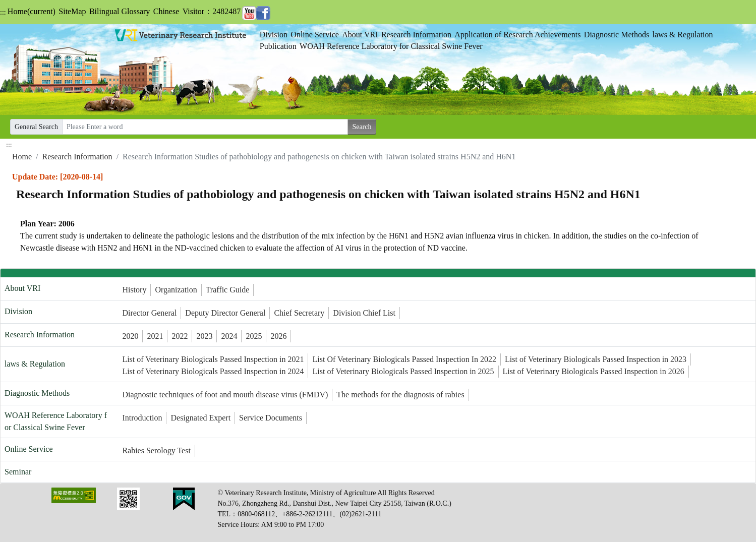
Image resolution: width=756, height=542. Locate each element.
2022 (180, 336)
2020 (130, 336)
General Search (36, 127)
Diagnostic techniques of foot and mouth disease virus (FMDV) (225, 395)
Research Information (416, 35)
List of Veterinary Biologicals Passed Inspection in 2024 (213, 371)
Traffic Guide (228, 290)
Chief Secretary (299, 313)
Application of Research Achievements (517, 35)
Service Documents (271, 418)
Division (274, 35)
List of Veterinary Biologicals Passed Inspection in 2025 (403, 371)
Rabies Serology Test (156, 450)
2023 (204, 336)
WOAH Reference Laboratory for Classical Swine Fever (391, 46)
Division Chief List (364, 313)
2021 (155, 336)
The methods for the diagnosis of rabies (400, 395)
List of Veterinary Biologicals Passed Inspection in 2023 (596, 359)
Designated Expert (200, 418)
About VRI (360, 35)
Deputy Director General (225, 313)
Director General (149, 313)
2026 (278, 336)
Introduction (142, 418)
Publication (278, 46)
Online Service (315, 35)
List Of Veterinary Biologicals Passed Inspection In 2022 (404, 359)
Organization (176, 290)
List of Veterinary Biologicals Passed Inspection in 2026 (594, 371)
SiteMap (72, 11)
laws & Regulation (683, 35)
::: (3, 12)
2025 (254, 336)
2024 (229, 336)
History (134, 290)
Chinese (166, 11)
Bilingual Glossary (120, 11)
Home (32, 11)
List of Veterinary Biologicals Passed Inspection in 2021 (213, 359)
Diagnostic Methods (617, 35)
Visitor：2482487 (212, 11)
